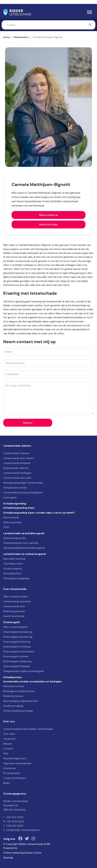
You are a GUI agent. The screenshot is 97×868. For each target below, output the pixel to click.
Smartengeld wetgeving (17, 661)
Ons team (9, 734)
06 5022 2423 (16, 821)
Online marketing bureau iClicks (22, 853)
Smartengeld (11, 622)
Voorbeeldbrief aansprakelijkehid (23, 493)
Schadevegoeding (15, 503)
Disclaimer (10, 768)
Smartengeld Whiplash (17, 666)
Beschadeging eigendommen (21, 701)
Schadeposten (13, 677)
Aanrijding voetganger (16, 578)
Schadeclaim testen (15, 488)
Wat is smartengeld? (15, 627)
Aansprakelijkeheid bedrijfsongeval (24, 548)
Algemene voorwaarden (17, 763)
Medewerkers (21, 37)
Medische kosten (13, 696)
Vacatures (9, 739)
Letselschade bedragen (17, 473)
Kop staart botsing (14, 559)
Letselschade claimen (16, 453)
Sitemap (8, 858)
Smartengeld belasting (17, 642)
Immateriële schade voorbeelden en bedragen (33, 681)
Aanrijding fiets (12, 573)
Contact (8, 749)
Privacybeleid (11, 773)
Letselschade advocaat (17, 478)
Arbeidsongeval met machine (21, 543)
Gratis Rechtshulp (14, 616)
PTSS (6, 527)
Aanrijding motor (13, 564)
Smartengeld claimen (16, 656)
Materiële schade (14, 686)
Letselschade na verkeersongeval (24, 554)
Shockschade (11, 517)
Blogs (7, 783)
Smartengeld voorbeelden (19, 651)
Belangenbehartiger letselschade (23, 483)
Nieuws (8, 744)
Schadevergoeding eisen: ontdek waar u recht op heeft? (39, 513)
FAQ (6, 753)
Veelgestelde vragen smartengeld (23, 671)
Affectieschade (12, 522)
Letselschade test (14, 606)
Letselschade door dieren (19, 458)
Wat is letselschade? (16, 596)
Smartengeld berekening (18, 632)
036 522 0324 (15, 826)
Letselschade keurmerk (17, 601)
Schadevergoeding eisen (19, 508)
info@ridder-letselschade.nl (23, 830)
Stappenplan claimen (16, 468)
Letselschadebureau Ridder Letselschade (28, 729)
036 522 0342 (15, 817)
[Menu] (90, 12)
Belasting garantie (14, 611)
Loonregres (10, 497)
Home (6, 37)
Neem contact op (48, 215)
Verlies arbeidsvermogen (18, 711)
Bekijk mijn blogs (48, 224)
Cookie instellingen (15, 778)
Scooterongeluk (13, 568)
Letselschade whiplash (17, 463)
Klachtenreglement (15, 758)
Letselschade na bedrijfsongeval (24, 533)
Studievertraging (13, 706)
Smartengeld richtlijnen (17, 647)
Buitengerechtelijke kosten (19, 691)
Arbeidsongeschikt (15, 538)
